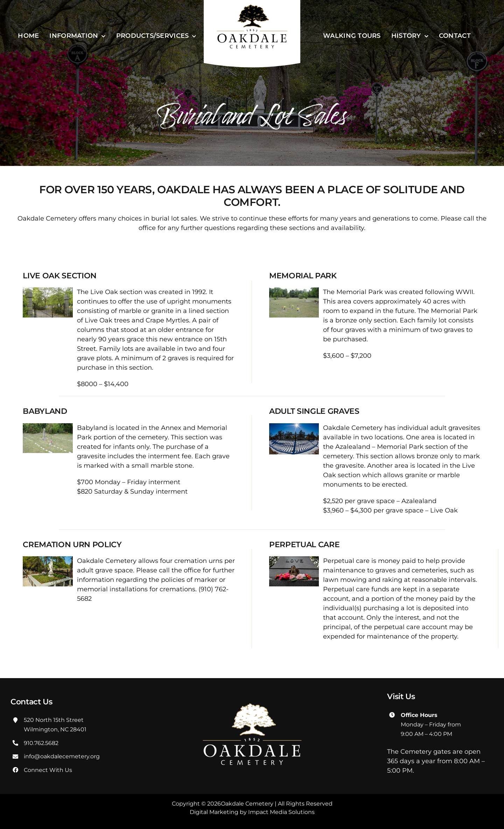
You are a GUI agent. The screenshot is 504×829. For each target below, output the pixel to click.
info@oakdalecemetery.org (62, 756)
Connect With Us (48, 770)
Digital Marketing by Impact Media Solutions (252, 812)
